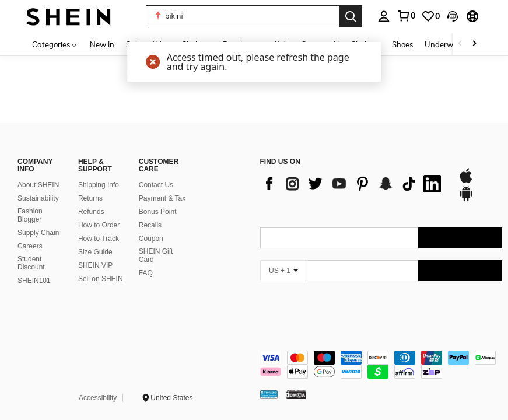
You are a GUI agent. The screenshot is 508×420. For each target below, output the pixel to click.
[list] (353, 184)
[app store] (466, 181)
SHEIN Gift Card (156, 256)
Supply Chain (38, 233)
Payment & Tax (162, 198)
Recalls (150, 225)
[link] (406, 16)
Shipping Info (99, 185)
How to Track (99, 239)
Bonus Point (158, 212)
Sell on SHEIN (101, 279)
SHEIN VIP (95, 265)
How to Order (99, 225)
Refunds (91, 212)
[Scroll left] (460, 44)
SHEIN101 (34, 281)
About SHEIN (38, 185)
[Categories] (55, 44)
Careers (30, 246)
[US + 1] (283, 271)
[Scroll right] (474, 44)
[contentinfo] (381, 365)
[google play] (466, 199)
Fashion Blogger (30, 215)
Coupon (151, 239)
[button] (242, 16)
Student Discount (31, 263)
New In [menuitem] (102, 44)
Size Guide (95, 252)
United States (171, 398)
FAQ (146, 273)
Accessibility (98, 398)
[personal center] (384, 16)
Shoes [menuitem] (402, 44)
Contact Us (156, 185)
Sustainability (38, 198)
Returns (90, 198)
